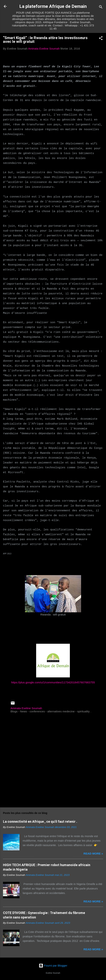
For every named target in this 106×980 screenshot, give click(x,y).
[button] (101, 39)
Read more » (93, 853)
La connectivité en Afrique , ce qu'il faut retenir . (40, 821)
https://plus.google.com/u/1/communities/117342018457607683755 (53, 682)
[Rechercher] (101, 8)
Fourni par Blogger (53, 966)
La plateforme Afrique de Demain (53, 6)
